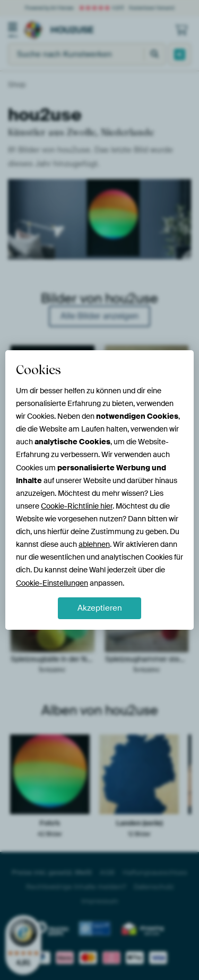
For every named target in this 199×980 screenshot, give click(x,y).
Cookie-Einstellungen (52, 583)
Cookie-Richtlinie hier (77, 506)
